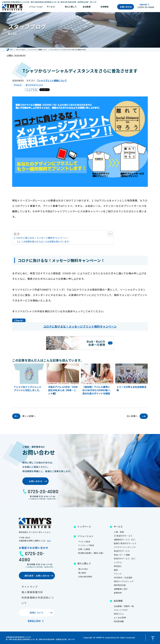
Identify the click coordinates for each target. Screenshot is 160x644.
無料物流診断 (120, 585)
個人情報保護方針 (32, 592)
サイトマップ (30, 587)
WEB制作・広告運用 (123, 578)
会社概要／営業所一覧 (124, 606)
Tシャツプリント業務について (52, 80)
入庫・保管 (119, 532)
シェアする (32, 90)
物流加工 (118, 566)
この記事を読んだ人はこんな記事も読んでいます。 (46, 241)
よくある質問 (120, 618)
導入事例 (82, 573)
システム (118, 562)
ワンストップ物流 (86, 545)
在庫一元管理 (84, 549)
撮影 (116, 570)
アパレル (18, 85)
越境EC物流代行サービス (125, 543)
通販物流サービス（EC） (125, 540)
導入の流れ (83, 569)
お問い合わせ (126, 7)
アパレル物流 (84, 542)
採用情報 (105, 7)
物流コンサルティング (124, 581)
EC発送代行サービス (123, 536)
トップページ (84, 527)
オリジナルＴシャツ (34, 85)
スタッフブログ (121, 610)
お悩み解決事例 (85, 577)
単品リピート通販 (122, 555)
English (143, 5)
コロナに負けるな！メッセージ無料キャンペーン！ (42, 238)
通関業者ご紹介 (121, 589)
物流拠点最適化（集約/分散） (91, 553)
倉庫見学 (118, 593)
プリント (118, 574)
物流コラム (119, 614)
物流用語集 (119, 621)
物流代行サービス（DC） (125, 559)
